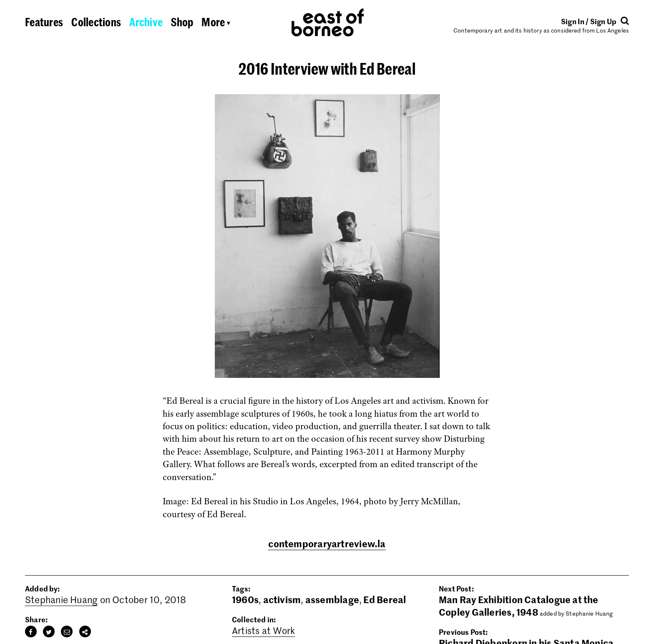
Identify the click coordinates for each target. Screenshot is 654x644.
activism (282, 599)
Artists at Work (263, 630)
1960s (245, 599)
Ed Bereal (385, 599)
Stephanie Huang (61, 599)
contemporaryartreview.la (327, 543)
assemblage (332, 599)
